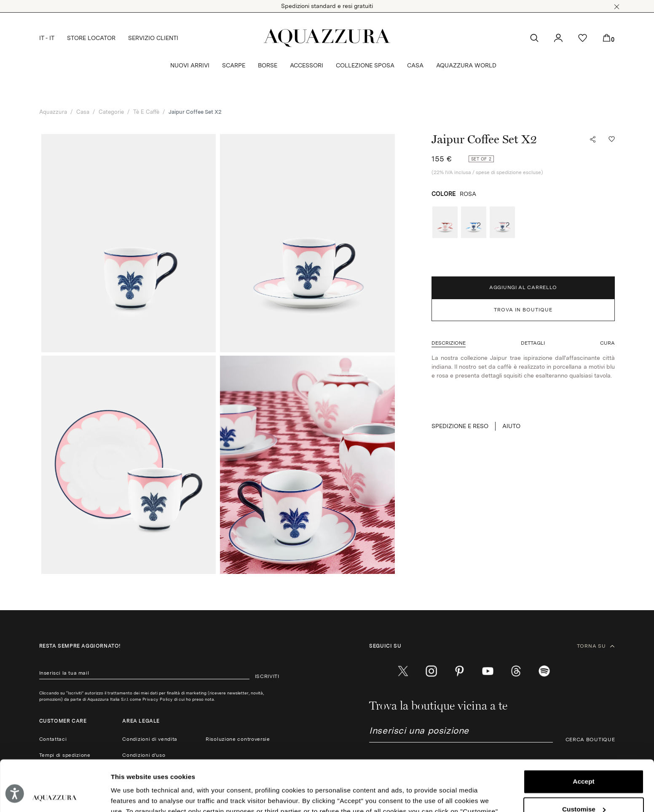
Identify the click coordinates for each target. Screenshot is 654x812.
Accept (584, 731)
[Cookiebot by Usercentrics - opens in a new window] (55, 795)
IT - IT (47, 38)
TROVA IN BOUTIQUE (523, 310)
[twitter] (403, 671)
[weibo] (516, 671)
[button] (617, 7)
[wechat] (544, 671)
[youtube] (488, 671)
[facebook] (375, 671)
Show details (131, 795)
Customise (584, 759)
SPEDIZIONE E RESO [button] (460, 426)
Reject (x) (584, 786)
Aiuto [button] (511, 426)
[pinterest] (460, 671)
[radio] (445, 222)
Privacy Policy (158, 699)
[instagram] (431, 671)
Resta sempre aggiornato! (80, 646)
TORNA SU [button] (596, 646)
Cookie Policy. (301, 771)
